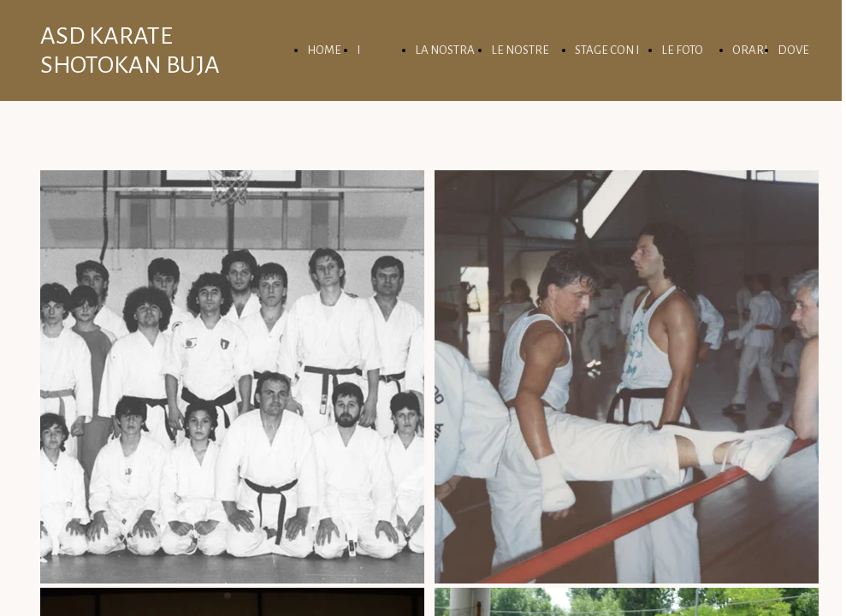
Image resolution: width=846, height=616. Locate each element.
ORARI (750, 50)
